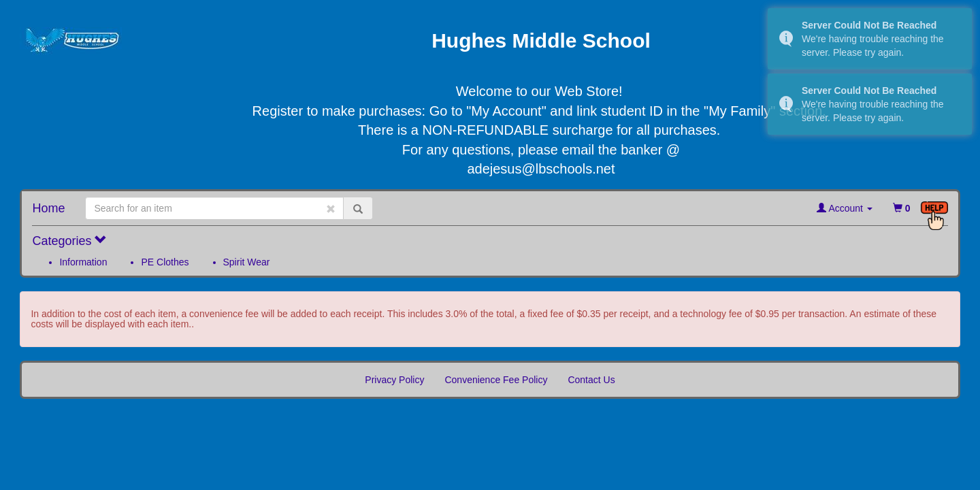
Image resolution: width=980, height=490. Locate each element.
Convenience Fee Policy (496, 380)
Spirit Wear (247, 262)
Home (48, 208)
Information (83, 262)
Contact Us (591, 380)
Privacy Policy (394, 380)
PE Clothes (165, 262)
